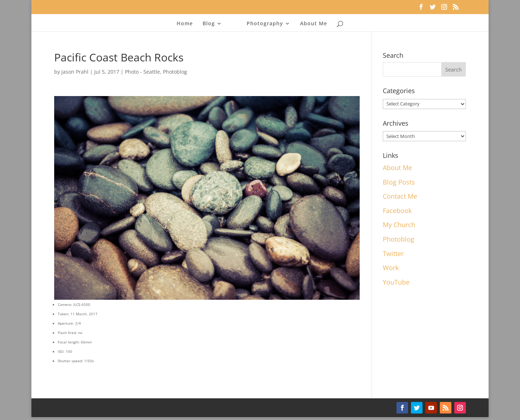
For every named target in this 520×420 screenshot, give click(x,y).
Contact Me (400, 196)
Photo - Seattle (142, 72)
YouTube (396, 282)
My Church (399, 225)
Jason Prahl (75, 72)
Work (391, 268)
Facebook (397, 211)
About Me (314, 24)
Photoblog (175, 72)
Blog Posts (399, 182)
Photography (265, 24)
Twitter (393, 254)
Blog (209, 24)
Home (185, 24)
